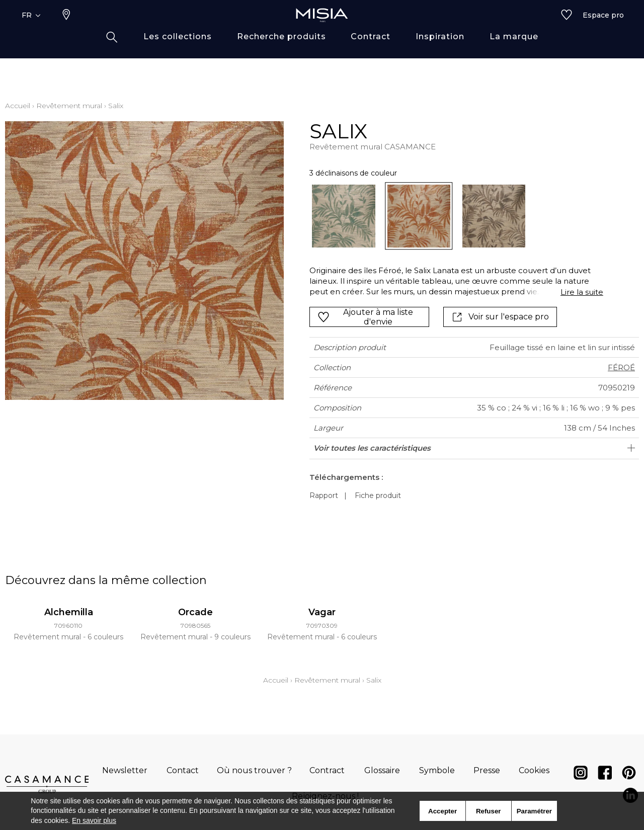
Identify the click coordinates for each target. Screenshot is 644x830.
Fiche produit (378, 495)
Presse (487, 770)
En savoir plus (94, 820)
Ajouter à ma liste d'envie (365, 317)
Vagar (322, 612)
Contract (327, 770)
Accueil (18, 106)
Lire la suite (582, 292)
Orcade (195, 612)
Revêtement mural (69, 106)
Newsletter (125, 770)
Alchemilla (69, 612)
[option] (343, 216)
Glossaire (382, 770)
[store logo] (322, 31)
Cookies (534, 770)
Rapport (324, 495)
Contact (183, 770)
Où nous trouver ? (254, 770)
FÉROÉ (621, 367)
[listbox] (450, 216)
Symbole (437, 770)
